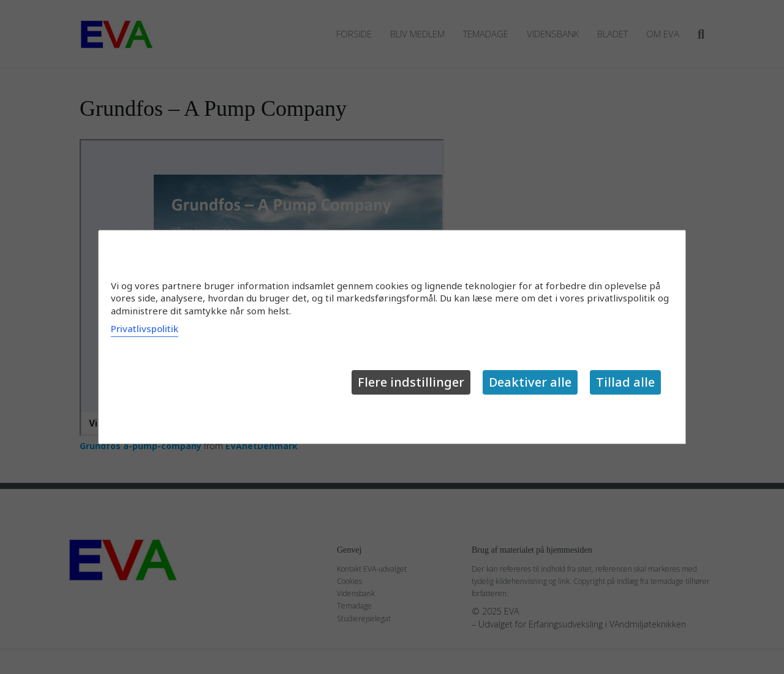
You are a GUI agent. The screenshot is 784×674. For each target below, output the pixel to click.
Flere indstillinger (411, 382)
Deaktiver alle (530, 382)
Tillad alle (625, 382)
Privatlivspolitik (145, 328)
